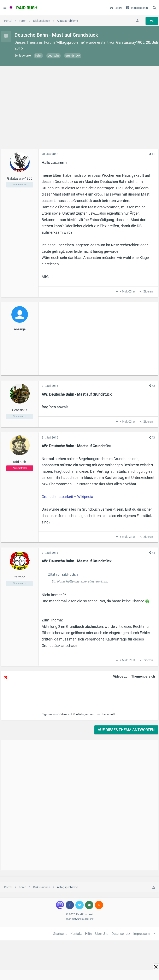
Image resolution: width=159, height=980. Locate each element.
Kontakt (76, 934)
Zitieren (148, 292)
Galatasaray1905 (130, 42)
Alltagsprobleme (70, 42)
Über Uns (102, 934)
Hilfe (89, 934)
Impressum (142, 934)
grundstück (73, 56)
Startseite (60, 934)
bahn (38, 56)
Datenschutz (121, 934)
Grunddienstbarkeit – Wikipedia (67, 497)
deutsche (54, 56)
